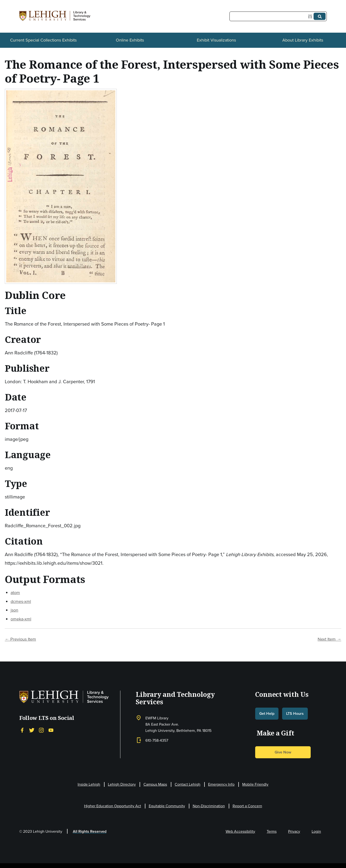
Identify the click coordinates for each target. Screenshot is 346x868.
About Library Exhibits (303, 40)
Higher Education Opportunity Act (113, 806)
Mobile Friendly (255, 784)
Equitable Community (167, 806)
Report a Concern (247, 806)
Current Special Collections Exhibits (43, 40)
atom (15, 593)
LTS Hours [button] (295, 713)
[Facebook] (22, 730)
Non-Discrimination (209, 806)
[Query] (278, 16)
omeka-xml (21, 619)
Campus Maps (155, 784)
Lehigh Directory (122, 784)
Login (316, 831)
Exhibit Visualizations (216, 40)
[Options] (311, 16)
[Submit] (320, 16)
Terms (272, 831)
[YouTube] (51, 730)
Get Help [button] (267, 713)
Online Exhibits (130, 40)
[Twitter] (32, 730)
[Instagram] (41, 730)
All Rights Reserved (90, 831)
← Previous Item (20, 639)
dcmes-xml (21, 601)
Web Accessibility (240, 831)
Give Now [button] (283, 752)
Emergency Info (221, 784)
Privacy (294, 831)
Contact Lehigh (188, 784)
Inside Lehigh (89, 784)
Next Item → (329, 639)
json (14, 610)
